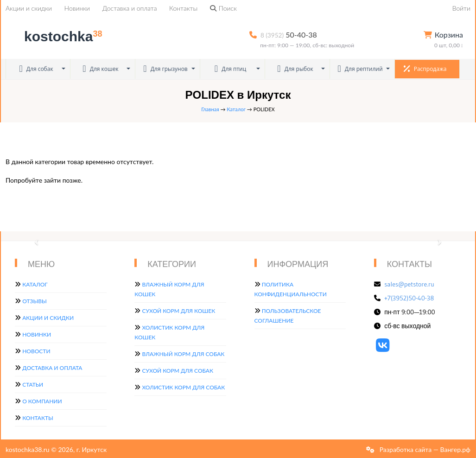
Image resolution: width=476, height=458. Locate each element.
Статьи (33, 385)
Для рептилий (360, 69)
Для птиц (231, 69)
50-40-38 (289, 35)
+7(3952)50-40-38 (409, 298)
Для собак (36, 69)
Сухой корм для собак (178, 371)
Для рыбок (295, 69)
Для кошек (100, 69)
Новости (36, 351)
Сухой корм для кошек (178, 311)
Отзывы (35, 301)
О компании (42, 401)
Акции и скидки (29, 8)
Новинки (77, 8)
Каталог (236, 109)
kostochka (56, 36)
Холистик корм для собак (183, 387)
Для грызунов (165, 69)
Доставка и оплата (130, 8)
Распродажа (425, 69)
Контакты (183, 8)
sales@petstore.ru (409, 284)
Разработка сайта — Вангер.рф (424, 449)
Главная (210, 109)
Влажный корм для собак (183, 354)
